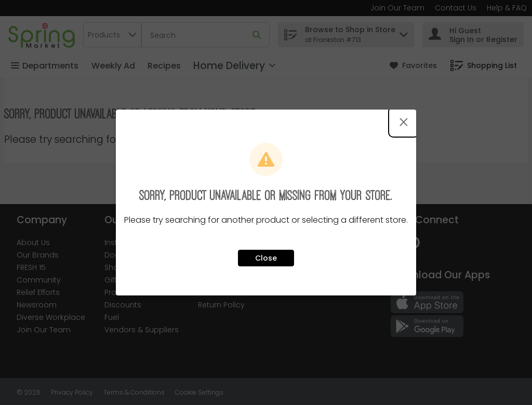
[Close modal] (404, 122)
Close (266, 258)
